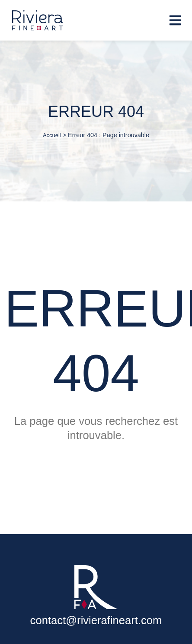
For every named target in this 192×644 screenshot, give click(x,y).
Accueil (52, 135)
